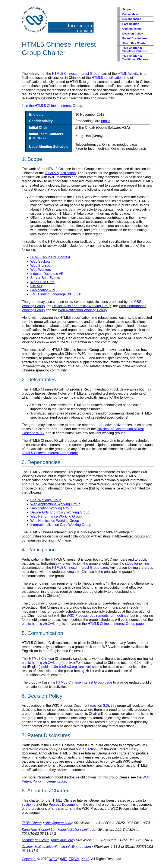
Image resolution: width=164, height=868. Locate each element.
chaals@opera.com (76, 847)
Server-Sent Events (45, 278)
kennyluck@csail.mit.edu (76, 830)
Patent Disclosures (135, 38)
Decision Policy (133, 34)
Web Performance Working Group (56, 516)
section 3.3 (99, 706)
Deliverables (131, 14)
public (106, 121)
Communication (133, 29)
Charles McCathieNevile (40, 847)
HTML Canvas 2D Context (50, 257)
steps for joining (137, 563)
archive (68, 663)
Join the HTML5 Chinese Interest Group (52, 106)
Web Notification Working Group (82, 310)
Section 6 (92, 749)
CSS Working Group (46, 500)
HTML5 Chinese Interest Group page (50, 453)
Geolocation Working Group (51, 508)
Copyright (29, 859)
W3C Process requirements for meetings (98, 616)
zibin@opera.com (58, 823)
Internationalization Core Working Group (61, 525)
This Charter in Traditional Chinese (135, 58)
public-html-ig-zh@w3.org (41, 624)
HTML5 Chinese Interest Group (76, 74)
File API (36, 286)
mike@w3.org (63, 840)
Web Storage (40, 266)
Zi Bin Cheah (32, 823)
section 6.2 (30, 804)
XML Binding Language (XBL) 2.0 (56, 294)
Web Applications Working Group (55, 504)
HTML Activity (128, 74)
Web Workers (41, 270)
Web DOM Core (42, 282)
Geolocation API (43, 290)
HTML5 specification (107, 78)
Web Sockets (40, 261)
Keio (85, 859)
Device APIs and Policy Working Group (82, 306)
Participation (131, 24)
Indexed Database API (47, 274)
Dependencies (132, 19)
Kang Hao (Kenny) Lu (38, 830)
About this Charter (135, 43)
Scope (127, 9)
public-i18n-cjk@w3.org (59, 667)
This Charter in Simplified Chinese (135, 49)
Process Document (63, 804)
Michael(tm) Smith (36, 840)
